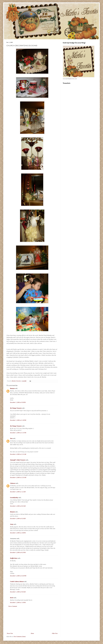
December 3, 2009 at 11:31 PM (18, 433)
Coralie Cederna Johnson (17, 582)
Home (32, 633)
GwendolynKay (14, 498)
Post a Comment (13, 606)
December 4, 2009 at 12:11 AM (18, 454)
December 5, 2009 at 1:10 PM (18, 602)
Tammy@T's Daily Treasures (18, 460)
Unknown (13, 483)
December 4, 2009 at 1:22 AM (18, 492)
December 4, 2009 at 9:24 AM (18, 519)
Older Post (55, 633)
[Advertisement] (32, 620)
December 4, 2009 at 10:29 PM (18, 576)
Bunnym (12, 388)
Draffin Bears (14, 558)
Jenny (12, 524)
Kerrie (12, 598)
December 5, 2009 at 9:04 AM (18, 592)
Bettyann (12, 512)
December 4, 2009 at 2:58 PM (18, 533)
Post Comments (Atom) (20, 637)
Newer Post (10, 633)
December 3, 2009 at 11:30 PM (18, 420)
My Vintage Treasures (16, 408)
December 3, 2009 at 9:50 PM (18, 402)
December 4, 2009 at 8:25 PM (18, 552)
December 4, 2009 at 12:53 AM (18, 477)
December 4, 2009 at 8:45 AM (18, 506)
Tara (11, 438)
